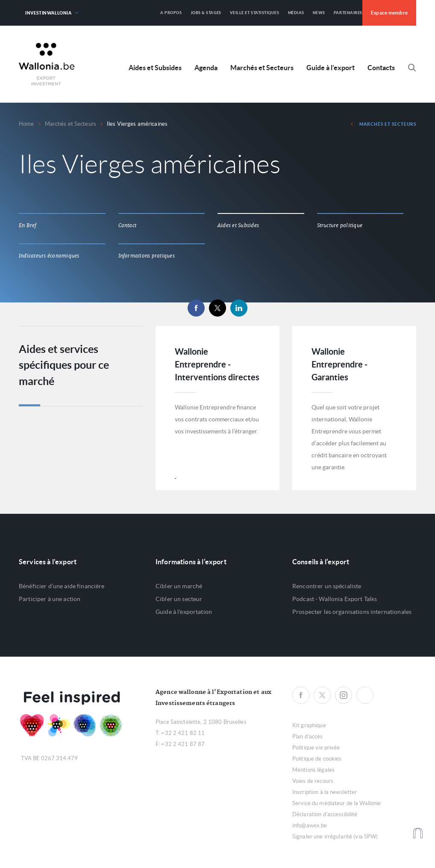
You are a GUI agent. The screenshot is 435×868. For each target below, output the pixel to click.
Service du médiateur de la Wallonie (337, 803)
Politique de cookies (317, 759)
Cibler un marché (179, 586)
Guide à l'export (331, 68)
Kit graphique (309, 725)
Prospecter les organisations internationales (352, 612)
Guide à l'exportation (184, 612)
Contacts (381, 68)
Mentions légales (313, 770)
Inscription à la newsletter (325, 792)
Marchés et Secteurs (262, 68)
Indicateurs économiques (49, 256)
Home (26, 124)
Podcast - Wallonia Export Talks (335, 599)
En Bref (28, 225)
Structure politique (340, 225)
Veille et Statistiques (255, 13)
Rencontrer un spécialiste (327, 586)
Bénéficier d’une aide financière (62, 586)
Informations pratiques (147, 256)
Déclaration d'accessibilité (325, 814)
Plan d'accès (308, 736)
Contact (128, 225)
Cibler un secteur (179, 599)
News (319, 13)
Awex (47, 64)
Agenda (206, 68)
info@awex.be (310, 825)
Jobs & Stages (206, 13)
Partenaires (348, 13)
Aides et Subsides (155, 68)
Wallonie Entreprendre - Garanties (339, 364)
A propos (171, 13)
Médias (296, 13)
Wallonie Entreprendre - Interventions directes (217, 364)
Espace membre (389, 13)
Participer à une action (50, 599)
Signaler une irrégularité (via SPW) (335, 837)
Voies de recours (313, 781)
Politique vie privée (316, 748)
